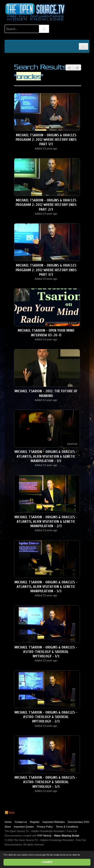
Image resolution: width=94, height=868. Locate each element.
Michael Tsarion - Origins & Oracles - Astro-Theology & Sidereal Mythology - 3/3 (46, 782)
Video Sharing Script (66, 836)
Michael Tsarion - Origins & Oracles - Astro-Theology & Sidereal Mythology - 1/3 (46, 652)
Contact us (21, 822)
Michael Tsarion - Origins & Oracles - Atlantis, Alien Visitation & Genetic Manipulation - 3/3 (46, 587)
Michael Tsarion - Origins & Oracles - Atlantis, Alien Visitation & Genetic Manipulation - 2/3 (46, 522)
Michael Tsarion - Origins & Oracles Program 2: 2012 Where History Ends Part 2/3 (46, 205)
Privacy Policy (45, 827)
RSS (10, 813)
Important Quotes (24, 827)
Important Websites (54, 822)
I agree (47, 862)
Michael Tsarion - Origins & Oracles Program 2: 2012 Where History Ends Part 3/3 (46, 270)
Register (35, 822)
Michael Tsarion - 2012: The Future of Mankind (46, 393)
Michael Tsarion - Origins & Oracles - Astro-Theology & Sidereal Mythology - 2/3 (46, 717)
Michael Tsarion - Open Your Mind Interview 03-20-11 (46, 333)
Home (8, 822)
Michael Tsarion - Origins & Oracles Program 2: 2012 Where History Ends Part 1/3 (46, 140)
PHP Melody (44, 836)
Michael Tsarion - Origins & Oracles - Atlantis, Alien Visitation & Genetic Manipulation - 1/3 (46, 456)
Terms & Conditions (67, 827)
